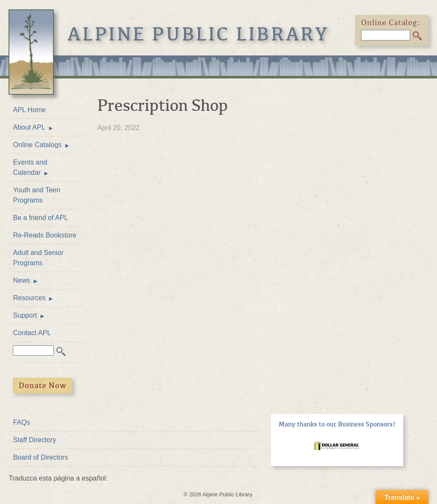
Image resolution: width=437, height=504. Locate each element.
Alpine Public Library (198, 34)
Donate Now (43, 385)
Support (25, 315)
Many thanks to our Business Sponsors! (337, 424)
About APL (29, 127)
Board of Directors (40, 457)
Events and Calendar (30, 167)
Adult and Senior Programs (38, 258)
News (21, 280)
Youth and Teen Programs (36, 195)
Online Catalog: (391, 23)
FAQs (21, 422)
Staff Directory (34, 440)
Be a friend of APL (40, 218)
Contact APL (32, 333)
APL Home (29, 110)
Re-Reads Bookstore (45, 235)
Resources (29, 298)
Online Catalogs (37, 145)
